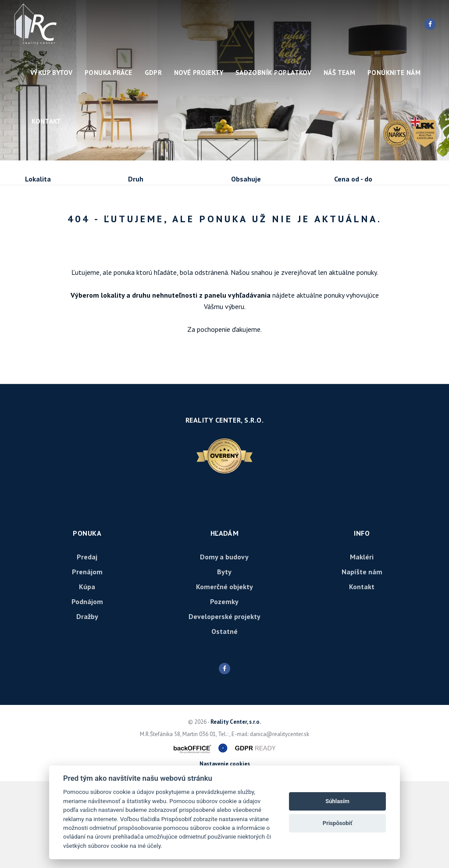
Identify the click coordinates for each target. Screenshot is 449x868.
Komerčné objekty (224, 673)
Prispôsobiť (338, 823)
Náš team (339, 73)
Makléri (362, 644)
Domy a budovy (224, 644)
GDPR (153, 73)
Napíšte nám (362, 658)
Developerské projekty (224, 703)
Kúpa (156, 226)
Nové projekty (199, 73)
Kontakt (46, 121)
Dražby (87, 703)
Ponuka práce (109, 73)
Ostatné (224, 718)
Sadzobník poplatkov (273, 73)
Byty (224, 658)
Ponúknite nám (394, 73)
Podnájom (57, 248)
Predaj (52, 226)
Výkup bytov (51, 73)
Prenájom (106, 226)
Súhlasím (337, 801)
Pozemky (224, 688)
